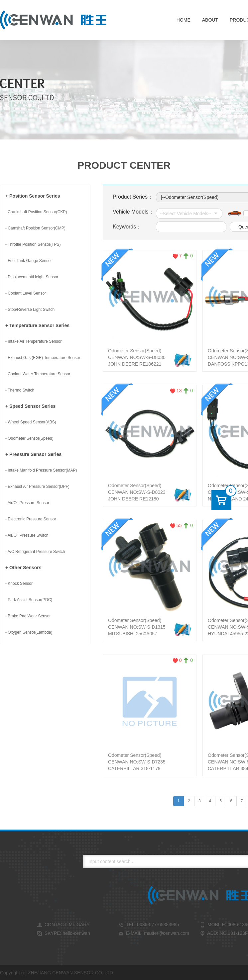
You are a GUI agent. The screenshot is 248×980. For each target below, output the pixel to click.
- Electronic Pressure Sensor (31, 519)
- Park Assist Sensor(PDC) (29, 600)
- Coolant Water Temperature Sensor (38, 374)
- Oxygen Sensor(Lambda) (29, 632)
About (210, 20)
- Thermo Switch (20, 390)
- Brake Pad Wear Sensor (28, 616)
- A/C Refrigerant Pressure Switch (35, 552)
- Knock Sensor (19, 583)
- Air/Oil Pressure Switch (27, 535)
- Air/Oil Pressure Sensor (27, 503)
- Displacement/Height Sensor (32, 277)
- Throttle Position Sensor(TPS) (33, 244)
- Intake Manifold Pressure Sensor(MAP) (41, 470)
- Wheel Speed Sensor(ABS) (31, 422)
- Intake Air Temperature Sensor (33, 341)
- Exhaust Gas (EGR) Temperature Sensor (43, 358)
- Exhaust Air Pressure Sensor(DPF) (37, 487)
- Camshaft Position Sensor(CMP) (35, 228)
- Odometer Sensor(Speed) (29, 438)
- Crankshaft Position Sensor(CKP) (36, 212)
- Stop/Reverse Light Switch (30, 310)
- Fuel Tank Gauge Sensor (29, 261)
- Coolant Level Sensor (26, 293)
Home (184, 20)
